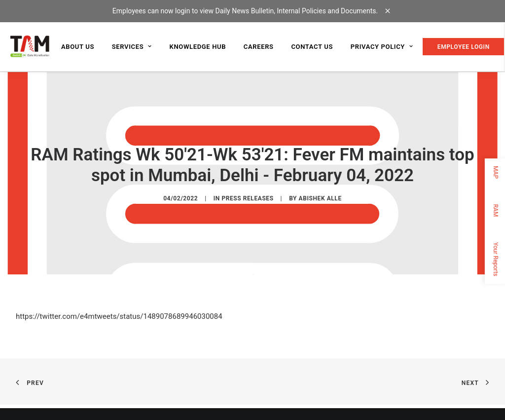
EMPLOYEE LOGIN (464, 47)
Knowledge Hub (198, 47)
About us (78, 47)
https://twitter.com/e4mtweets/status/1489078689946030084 (119, 316)
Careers (259, 47)
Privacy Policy (382, 47)
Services (132, 47)
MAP (496, 172)
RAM (496, 210)
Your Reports (496, 259)
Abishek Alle (320, 198)
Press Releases (247, 198)
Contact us (312, 47)
